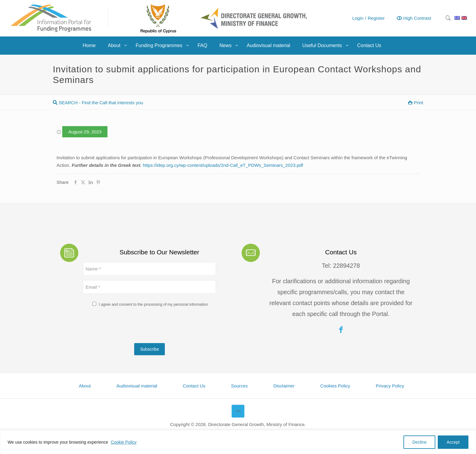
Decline (419, 442)
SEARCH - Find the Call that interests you (98, 103)
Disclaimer (284, 386)
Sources (239, 386)
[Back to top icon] (238, 411)
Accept (453, 442)
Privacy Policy (390, 386)
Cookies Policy (335, 386)
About (85, 386)
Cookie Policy (124, 442)
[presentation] (129, 327)
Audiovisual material (137, 386)
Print (416, 103)
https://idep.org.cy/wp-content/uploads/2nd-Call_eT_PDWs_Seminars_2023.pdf (223, 165)
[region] (238, 442)
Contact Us (194, 386)
